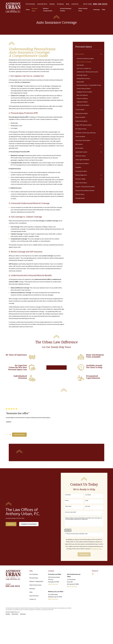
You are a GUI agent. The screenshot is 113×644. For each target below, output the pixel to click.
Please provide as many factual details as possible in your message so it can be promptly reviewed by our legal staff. (84, 570)
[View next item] (10, 481)
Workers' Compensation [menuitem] (48, 10)
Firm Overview (30, 4)
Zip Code (88, 558)
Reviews (52, 4)
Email (87, 552)
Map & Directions (53, 636)
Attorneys (32, 640)
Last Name (88, 547)
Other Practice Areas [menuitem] (83, 10)
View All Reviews (19, 481)
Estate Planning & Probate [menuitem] (66, 10)
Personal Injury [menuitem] (35, 10)
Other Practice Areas (35, 637)
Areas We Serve (42, 4)
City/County (68, 558)
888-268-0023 (100, 4)
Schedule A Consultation (29, 576)
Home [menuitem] (28, 10)
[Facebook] (93, 626)
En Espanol (60, 4)
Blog (68, 4)
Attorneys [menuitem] (97, 10)
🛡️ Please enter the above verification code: (76, 585)
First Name (68, 547)
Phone (67, 552)
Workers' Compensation (36, 633)
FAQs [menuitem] (104, 10)
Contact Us (75, 4)
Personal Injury (34, 630)
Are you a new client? (71, 564)
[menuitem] (87, 54)
